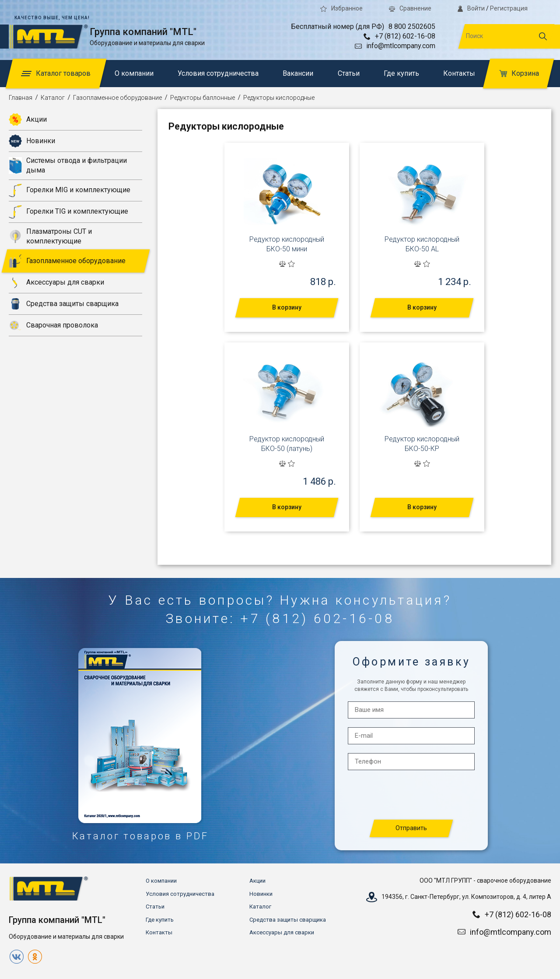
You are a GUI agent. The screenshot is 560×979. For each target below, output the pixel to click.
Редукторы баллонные (203, 98)
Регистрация (509, 8)
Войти (471, 8)
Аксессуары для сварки (56, 282)
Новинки (32, 141)
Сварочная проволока (53, 325)
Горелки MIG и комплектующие (70, 190)
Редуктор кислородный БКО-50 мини (287, 244)
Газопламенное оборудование (117, 98)
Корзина (519, 73)
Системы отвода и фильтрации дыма (68, 165)
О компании (134, 73)
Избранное (341, 8)
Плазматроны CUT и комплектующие (50, 236)
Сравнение (410, 8)
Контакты (459, 73)
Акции (28, 120)
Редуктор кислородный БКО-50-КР (422, 444)
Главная (21, 98)
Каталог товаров (56, 73)
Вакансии (298, 73)
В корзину (287, 307)
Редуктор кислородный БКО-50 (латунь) (287, 444)
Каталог (53, 98)
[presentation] (412, 795)
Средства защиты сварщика (64, 304)
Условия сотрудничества (218, 73)
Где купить (401, 73)
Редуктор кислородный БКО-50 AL (422, 244)
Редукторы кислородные (279, 98)
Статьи (349, 73)
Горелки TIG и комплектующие (68, 212)
